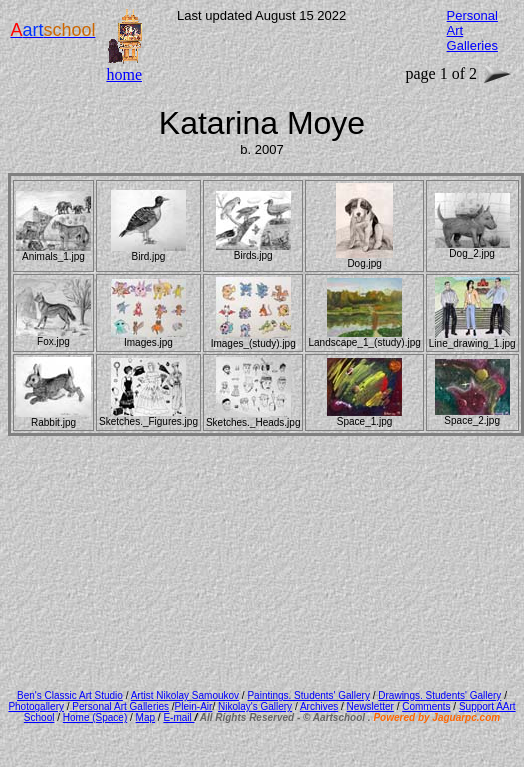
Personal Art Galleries (120, 706)
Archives (319, 706)
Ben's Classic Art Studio (70, 695)
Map (145, 717)
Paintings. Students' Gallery (308, 695)
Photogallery (36, 706)
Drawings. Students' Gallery (439, 695)
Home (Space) (95, 717)
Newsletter (370, 706)
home (124, 74)
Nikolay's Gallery (255, 706)
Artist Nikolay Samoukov (185, 695)
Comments (426, 706)
